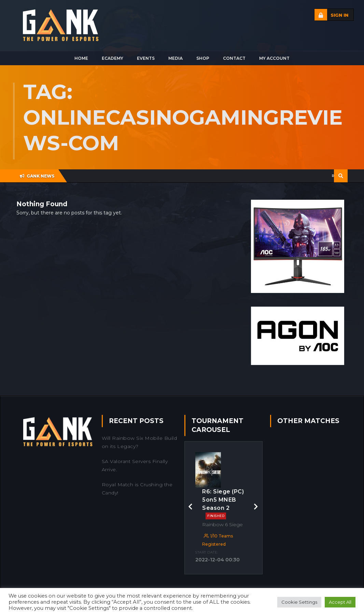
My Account (274, 58)
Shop (203, 58)
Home (81, 58)
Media (176, 58)
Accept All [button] (340, 602)
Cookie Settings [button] (299, 602)
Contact (234, 58)
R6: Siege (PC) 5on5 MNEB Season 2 (223, 504)
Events (146, 58)
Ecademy (113, 58)
